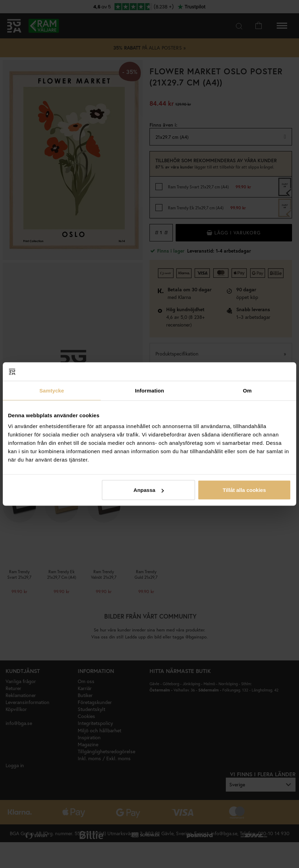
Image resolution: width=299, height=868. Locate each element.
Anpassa (149, 490)
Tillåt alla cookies (244, 490)
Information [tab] (149, 390)
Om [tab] (247, 390)
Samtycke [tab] (52, 390)
